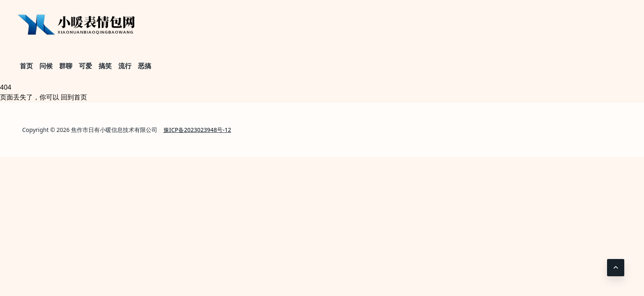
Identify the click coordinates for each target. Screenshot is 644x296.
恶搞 (145, 66)
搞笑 (105, 66)
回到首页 (74, 97)
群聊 (66, 66)
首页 (26, 66)
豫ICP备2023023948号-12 (197, 130)
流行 (125, 66)
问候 (46, 66)
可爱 (85, 66)
